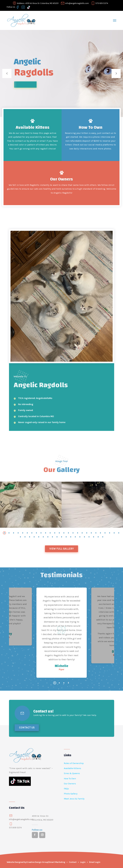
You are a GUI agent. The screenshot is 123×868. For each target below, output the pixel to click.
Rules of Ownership (74, 763)
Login (83, 862)
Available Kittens (33, 127)
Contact (73, 862)
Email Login (95, 862)
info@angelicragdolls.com (77, 3)
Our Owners (61, 179)
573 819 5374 (102, 3)
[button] (4, 533)
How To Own (91, 127)
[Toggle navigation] (115, 20)
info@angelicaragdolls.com (21, 819)
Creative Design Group (37, 862)
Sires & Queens (72, 773)
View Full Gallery (62, 549)
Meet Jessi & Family (74, 799)
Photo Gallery (71, 794)
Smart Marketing (57, 862)
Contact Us (27, 728)
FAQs (66, 789)
